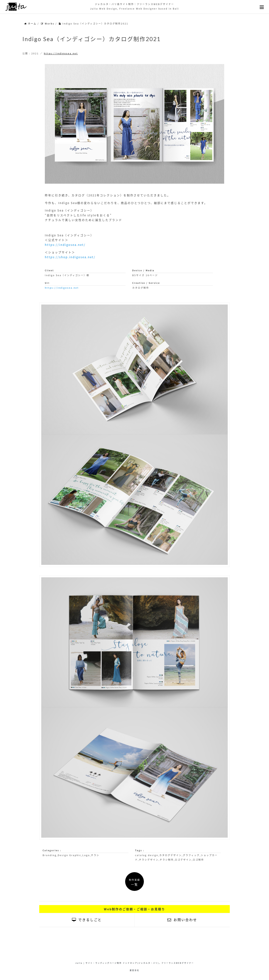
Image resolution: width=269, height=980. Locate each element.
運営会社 (134, 970)
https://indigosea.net (61, 53)
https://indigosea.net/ (65, 245)
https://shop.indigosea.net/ (70, 257)
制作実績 (134, 882)
